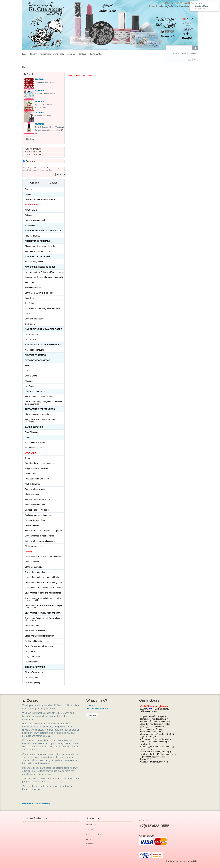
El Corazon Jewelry (33, 567)
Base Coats (30, 298)
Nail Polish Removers (34, 350)
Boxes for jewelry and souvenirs (39, 646)
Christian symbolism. (34, 546)
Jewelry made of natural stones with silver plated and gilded (43, 599)
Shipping (90, 830)
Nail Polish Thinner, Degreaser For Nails (43, 308)
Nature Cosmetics (35, 391)
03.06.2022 (40, 124)
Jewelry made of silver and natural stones (43, 593)
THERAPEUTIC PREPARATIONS (40, 409)
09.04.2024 (40, 102)
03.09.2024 (40, 90)
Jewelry (29, 551)
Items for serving (32, 525)
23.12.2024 (40, 79)
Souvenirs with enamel (35, 220)
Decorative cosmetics (37, 360)
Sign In (176, 53)
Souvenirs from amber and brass (39, 500)
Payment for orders (43, 116)
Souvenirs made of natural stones (40, 536)
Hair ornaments (32, 662)
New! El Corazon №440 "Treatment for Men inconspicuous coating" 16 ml (50, 130)
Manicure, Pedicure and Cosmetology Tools (44, 277)
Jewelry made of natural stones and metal (43, 588)
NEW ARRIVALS (32, 205)
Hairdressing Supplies (35, 448)
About (89, 839)
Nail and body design (34, 262)
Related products (35, 355)
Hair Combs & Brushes (35, 442)
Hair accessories (32, 677)
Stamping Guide (97, 54)
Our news (29, 161)
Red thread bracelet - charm (37, 641)
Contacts (82, 54)
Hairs (28, 437)
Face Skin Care (32, 432)
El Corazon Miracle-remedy (37, 414)
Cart (196, 4)
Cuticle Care (30, 339)
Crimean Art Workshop (35, 520)
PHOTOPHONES (33, 236)
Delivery (33, 54)
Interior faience (31, 474)
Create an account (188, 53)
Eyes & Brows (31, 376)
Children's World (35, 667)
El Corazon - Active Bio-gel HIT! (39, 293)
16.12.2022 (40, 113)
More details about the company (36, 804)
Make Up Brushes (33, 288)
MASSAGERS (31, 210)
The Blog (30, 139)
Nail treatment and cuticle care (43, 329)
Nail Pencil (30, 386)
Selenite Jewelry (32, 562)
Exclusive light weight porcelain (39, 515)
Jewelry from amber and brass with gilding (43, 582)
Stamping (30, 225)
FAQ (24, 54)
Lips (27, 371)
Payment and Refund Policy (52, 54)
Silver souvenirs (32, 494)
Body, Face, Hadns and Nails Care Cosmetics (40, 421)
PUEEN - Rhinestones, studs (38, 251)
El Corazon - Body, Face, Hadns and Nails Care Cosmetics (43, 403)
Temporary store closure (45, 82)
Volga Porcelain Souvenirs (36, 468)
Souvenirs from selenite (35, 489)
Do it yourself (31, 651)
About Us (71, 54)
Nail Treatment (31, 334)
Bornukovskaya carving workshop (40, 463)
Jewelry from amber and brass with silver (43, 577)
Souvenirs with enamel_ (35, 505)
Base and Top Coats (34, 319)
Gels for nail (30, 324)
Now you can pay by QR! (45, 93)
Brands (29, 194)
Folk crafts (30, 215)
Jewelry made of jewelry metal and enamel (44, 613)
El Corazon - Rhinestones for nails (40, 246)
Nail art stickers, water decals (43, 231)
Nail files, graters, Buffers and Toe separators (45, 272)
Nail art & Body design (38, 257)
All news (92, 715)
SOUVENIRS (31, 453)
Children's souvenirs (34, 672)
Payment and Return (95, 834)
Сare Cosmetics (34, 427)
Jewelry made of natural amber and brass (43, 557)
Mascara (29, 381)
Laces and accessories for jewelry (40, 636)
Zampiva (29, 189)
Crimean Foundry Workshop (37, 510)
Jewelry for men (32, 625)
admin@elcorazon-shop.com (178, 6)
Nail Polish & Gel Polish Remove (43, 345)
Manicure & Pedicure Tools (40, 267)
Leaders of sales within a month (40, 200)
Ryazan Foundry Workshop (37, 479)
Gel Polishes (31, 314)
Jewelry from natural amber (37, 572)
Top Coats (29, 303)
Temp (27, 458)
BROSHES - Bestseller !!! (36, 631)
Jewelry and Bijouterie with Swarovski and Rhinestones (43, 619)
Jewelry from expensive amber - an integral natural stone (44, 607)
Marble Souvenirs (33, 484)
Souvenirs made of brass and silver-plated (43, 531)
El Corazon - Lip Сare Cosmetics (39, 397)
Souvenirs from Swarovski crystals (40, 541)
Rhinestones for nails (38, 241)
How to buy (91, 825)
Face (27, 365)
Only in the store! (32, 657)
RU (190, 60)
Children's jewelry (33, 682)
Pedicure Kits (31, 282)
